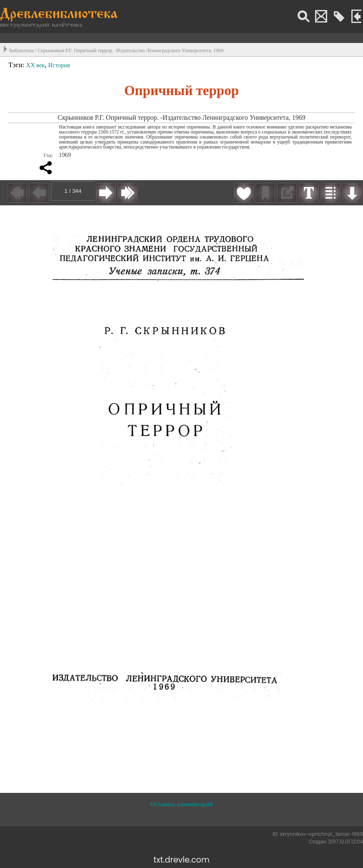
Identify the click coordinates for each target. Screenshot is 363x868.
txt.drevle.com (181, 860)
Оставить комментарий (181, 804)
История (59, 65)
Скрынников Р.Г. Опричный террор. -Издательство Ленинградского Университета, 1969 (130, 50)
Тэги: (17, 65)
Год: (48, 155)
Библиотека (21, 50)
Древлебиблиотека (59, 15)
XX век (36, 65)
